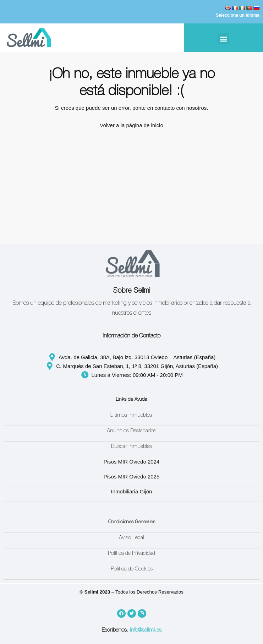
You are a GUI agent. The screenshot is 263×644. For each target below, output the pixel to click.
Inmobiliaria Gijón (132, 491)
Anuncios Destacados (131, 431)
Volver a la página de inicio (131, 125)
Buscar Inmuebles (131, 447)
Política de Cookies (132, 569)
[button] (223, 39)
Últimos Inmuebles (131, 415)
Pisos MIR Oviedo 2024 (132, 462)
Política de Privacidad (131, 554)
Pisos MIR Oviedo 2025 (132, 477)
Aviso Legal (131, 538)
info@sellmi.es (146, 630)
